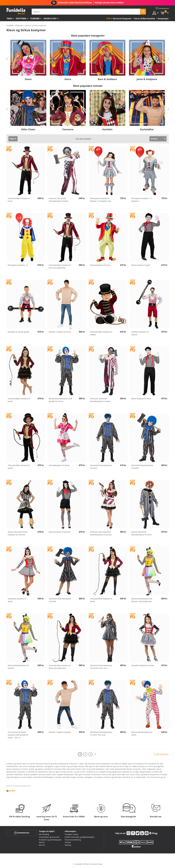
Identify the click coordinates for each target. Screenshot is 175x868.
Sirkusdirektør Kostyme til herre (19, 200)
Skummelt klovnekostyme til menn (101, 467)
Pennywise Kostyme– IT (18, 265)
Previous (7, 59)
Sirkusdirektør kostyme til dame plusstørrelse (60, 667)
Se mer (12, 791)
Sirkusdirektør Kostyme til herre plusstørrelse (60, 266)
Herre (68, 79)
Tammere (68, 129)
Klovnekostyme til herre (100, 265)
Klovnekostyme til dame (59, 465)
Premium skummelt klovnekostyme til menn (100, 400)
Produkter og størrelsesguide (50, 840)
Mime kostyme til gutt (141, 265)
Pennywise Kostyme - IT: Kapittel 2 (142, 200)
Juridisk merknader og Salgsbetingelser (80, 837)
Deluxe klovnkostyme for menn (142, 733)
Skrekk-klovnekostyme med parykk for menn (60, 400)
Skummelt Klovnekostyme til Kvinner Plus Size (101, 667)
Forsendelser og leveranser (49, 837)
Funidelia (10, 25)
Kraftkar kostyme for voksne (140, 333)
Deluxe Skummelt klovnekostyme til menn (142, 533)
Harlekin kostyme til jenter (143, 665)
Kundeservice (22, 833)
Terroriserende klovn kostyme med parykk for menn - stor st (18, 735)
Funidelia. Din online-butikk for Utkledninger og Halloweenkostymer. (16, 11)
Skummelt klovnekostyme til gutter (142, 467)
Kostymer (21, 18)
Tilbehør (35, 18)
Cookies (68, 842)
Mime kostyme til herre (141, 399)
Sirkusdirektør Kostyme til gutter (19, 467)
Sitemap (68, 845)
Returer (42, 842)
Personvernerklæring (73, 840)
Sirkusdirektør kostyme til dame (101, 600)
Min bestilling (44, 834)
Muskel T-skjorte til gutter (60, 732)
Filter (12, 139)
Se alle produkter (161, 754)
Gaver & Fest (50, 18)
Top (108, 18)
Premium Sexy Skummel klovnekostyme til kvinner (101, 533)
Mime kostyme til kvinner (60, 532)
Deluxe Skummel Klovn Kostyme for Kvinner (18, 533)
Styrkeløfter (147, 129)
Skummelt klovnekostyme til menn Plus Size (101, 733)
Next (168, 59)
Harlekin (107, 129)
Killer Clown (28, 129)
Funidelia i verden (72, 834)
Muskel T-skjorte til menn (60, 332)
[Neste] (96, 754)
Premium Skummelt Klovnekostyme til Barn (59, 200)
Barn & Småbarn (107, 79)
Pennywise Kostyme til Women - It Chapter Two (101, 200)
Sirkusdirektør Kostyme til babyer (101, 333)
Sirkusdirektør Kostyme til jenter (19, 400)
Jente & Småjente (147, 79)
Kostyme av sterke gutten (19, 332)
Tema (9, 18)
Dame (28, 79)
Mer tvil (42, 845)
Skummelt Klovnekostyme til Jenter (60, 600)
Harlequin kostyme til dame (17, 600)
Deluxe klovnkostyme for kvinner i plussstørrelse (142, 600)
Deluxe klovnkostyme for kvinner (18, 667)
